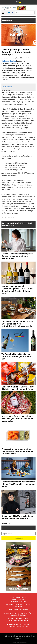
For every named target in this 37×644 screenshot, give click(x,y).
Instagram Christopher (18, 597)
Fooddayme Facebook (18, 602)
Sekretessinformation (19, 643)
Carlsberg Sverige (9, 61)
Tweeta (10, 87)
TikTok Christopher (18, 599)
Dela (4, 87)
